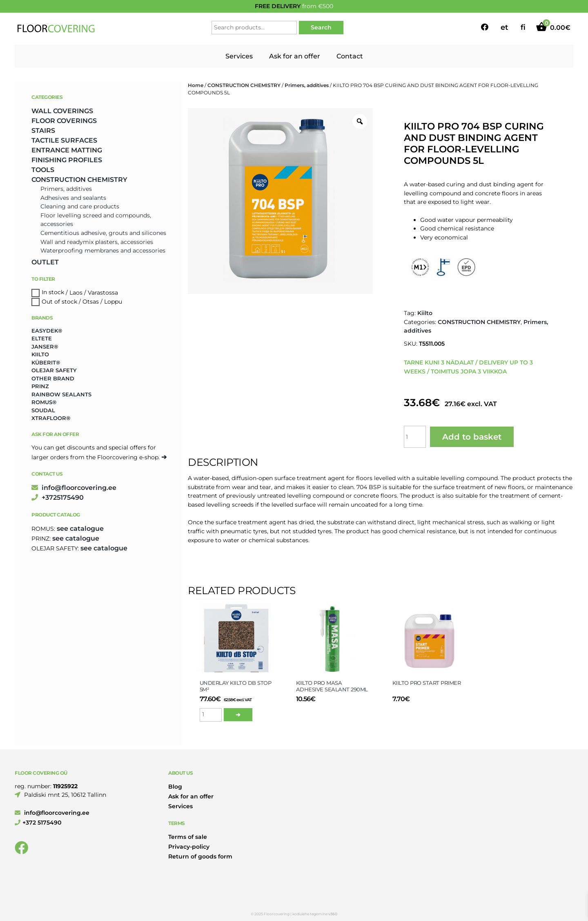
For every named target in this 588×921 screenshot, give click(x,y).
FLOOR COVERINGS (64, 121)
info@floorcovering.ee (74, 488)
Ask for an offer (295, 56)
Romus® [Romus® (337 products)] (44, 402)
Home (196, 85)
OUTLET (45, 262)
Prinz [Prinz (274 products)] (40, 386)
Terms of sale (188, 837)
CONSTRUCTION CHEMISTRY (244, 85)
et (504, 27)
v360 (333, 914)
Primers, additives (307, 85)
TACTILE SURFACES (64, 140)
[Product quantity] (415, 437)
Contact (350, 56)
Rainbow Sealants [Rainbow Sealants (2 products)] (61, 394)
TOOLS (43, 170)
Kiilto (425, 313)
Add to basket (472, 437)
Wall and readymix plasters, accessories (97, 242)
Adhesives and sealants (73, 198)
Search (321, 27)
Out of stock (59, 302)
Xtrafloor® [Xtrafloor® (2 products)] (51, 418)
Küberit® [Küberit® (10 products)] (46, 362)
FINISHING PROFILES (67, 160)
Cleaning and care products (80, 206)
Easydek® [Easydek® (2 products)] (47, 331)
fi (523, 27)
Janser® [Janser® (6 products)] (45, 346)
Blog (175, 787)
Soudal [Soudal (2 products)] (43, 410)
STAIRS (43, 131)
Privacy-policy (189, 847)
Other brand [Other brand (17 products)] (53, 378)
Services (239, 56)
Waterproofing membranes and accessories (103, 250)
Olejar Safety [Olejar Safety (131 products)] (54, 370)
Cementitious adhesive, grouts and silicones (103, 233)
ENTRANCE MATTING (67, 150)
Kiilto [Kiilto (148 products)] (40, 354)
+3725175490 (58, 497)
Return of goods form (200, 856)
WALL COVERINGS (62, 111)
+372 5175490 (38, 823)
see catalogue (80, 529)
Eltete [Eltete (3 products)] (42, 338)
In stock (53, 293)
